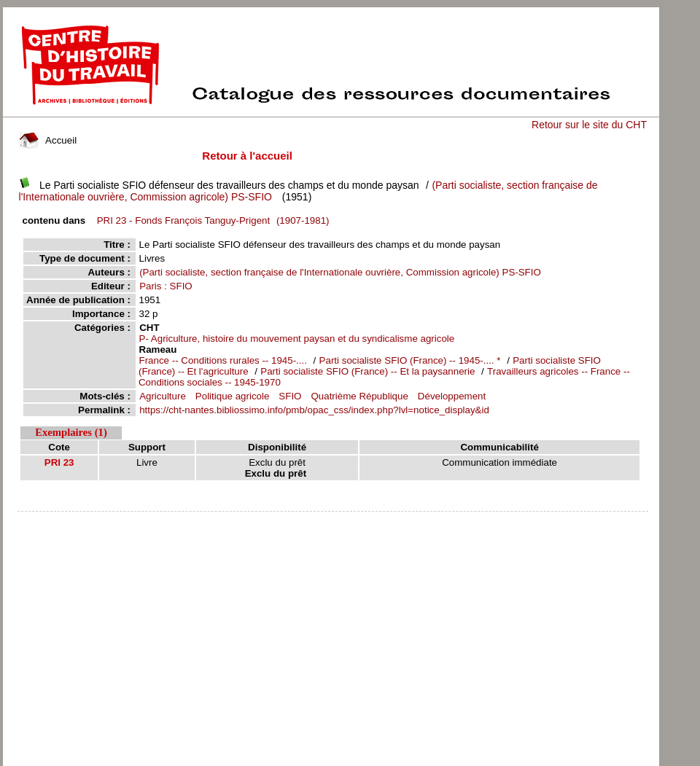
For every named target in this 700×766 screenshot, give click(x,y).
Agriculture (163, 396)
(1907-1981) (211, 220)
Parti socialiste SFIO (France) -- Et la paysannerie (367, 371)
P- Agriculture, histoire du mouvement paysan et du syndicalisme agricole (297, 339)
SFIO (290, 396)
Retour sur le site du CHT (589, 125)
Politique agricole (233, 396)
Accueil (48, 140)
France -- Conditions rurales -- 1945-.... (223, 360)
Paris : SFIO (166, 286)
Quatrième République (359, 396)
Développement (452, 396)
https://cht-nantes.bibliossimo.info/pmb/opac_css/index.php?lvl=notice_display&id (314, 410)
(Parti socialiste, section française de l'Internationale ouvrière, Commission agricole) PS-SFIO (340, 272)
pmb (332, 521)
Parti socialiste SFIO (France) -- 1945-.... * (410, 360)
